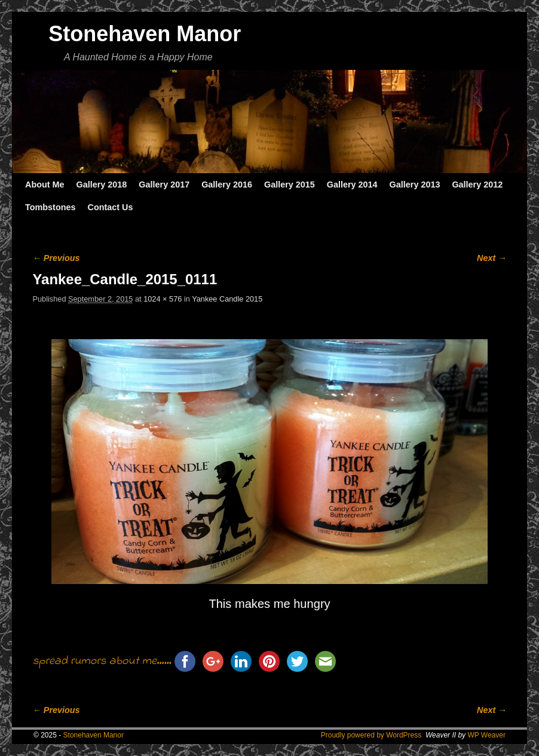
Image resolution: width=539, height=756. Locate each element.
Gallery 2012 (477, 185)
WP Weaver (486, 735)
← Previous (56, 258)
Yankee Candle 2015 (227, 299)
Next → (491, 258)
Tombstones (50, 207)
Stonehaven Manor (145, 34)
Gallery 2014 (352, 185)
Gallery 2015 (290, 185)
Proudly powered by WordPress (371, 735)
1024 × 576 (163, 299)
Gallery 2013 (415, 185)
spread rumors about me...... (102, 662)
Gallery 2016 (227, 185)
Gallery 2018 (102, 185)
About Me (45, 185)
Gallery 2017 (164, 185)
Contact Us (110, 207)
